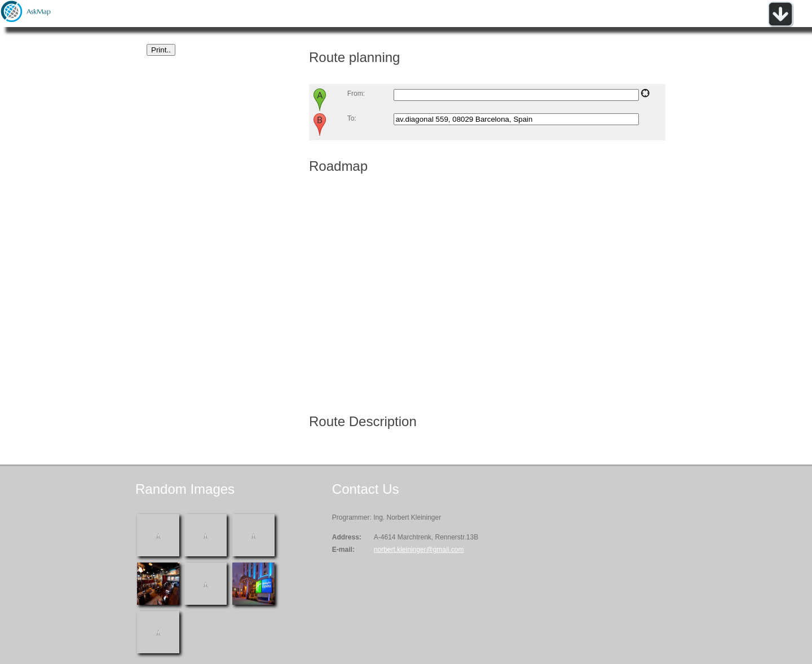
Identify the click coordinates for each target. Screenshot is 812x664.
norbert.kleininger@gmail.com (419, 550)
